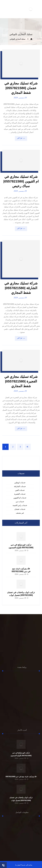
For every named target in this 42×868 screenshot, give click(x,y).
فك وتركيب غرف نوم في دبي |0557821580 (21, 776)
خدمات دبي (20, 502)
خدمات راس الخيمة (20, 505)
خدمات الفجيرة (20, 494)
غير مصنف (20, 513)
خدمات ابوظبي (20, 483)
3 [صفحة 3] (20, 447)
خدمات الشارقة (20, 486)
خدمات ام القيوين (20, 498)
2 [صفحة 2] (13, 447)
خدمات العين (20, 490)
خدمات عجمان (20, 509)
